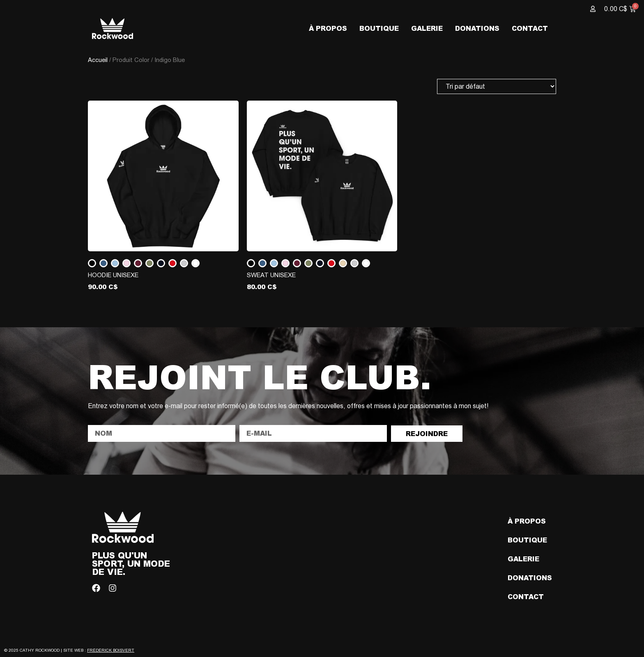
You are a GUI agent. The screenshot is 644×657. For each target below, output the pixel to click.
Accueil (98, 60)
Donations (477, 28)
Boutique (379, 28)
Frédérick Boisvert (111, 650)
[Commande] (497, 86)
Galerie (427, 28)
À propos (328, 28)
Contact (530, 28)
